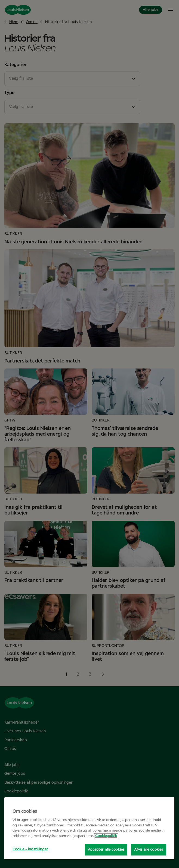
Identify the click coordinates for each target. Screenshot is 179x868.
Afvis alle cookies (149, 850)
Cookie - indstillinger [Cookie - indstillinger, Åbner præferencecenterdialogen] (30, 849)
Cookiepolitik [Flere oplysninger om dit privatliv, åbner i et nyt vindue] (106, 836)
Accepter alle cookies (106, 850)
